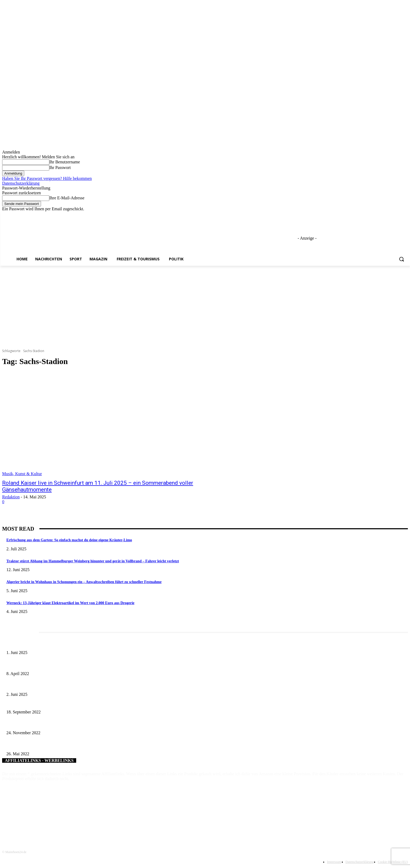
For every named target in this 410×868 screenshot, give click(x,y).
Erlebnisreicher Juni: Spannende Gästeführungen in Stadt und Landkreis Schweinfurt (70, 644)
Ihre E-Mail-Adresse (67, 198)
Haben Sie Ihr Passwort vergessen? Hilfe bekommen (47, 178)
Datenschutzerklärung (21, 183)
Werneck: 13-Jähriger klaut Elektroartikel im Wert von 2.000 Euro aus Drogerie (70, 603)
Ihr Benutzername (65, 162)
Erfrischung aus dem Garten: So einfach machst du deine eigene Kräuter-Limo (69, 540)
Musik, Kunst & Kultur (22, 474)
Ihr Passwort (60, 167)
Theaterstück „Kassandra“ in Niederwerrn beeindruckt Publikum (55, 724)
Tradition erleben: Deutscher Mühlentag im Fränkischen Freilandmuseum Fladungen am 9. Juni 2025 (82, 686)
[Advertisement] (205, 306)
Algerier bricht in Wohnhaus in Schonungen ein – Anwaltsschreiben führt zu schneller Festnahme (84, 582)
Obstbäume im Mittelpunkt (27, 745)
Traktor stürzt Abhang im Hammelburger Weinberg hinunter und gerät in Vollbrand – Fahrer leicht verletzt (93, 561)
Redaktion (11, 497)
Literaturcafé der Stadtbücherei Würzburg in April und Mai (50, 665)
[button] (401, 259)
